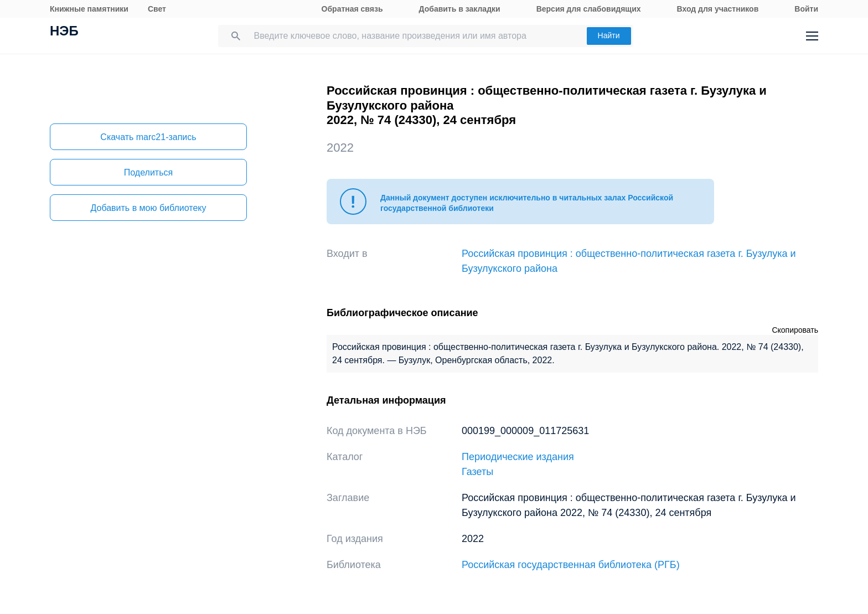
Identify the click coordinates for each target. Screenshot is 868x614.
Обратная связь (352, 9)
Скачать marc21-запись (148, 137)
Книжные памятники (89, 9)
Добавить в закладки (460, 9)
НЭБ (64, 32)
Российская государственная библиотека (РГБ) (571, 565)
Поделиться (148, 172)
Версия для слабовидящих (589, 9)
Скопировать (795, 330)
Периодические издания (518, 457)
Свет (157, 9)
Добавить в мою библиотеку (148, 208)
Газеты (477, 472)
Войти (806, 9)
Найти (609, 35)
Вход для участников (718, 9)
